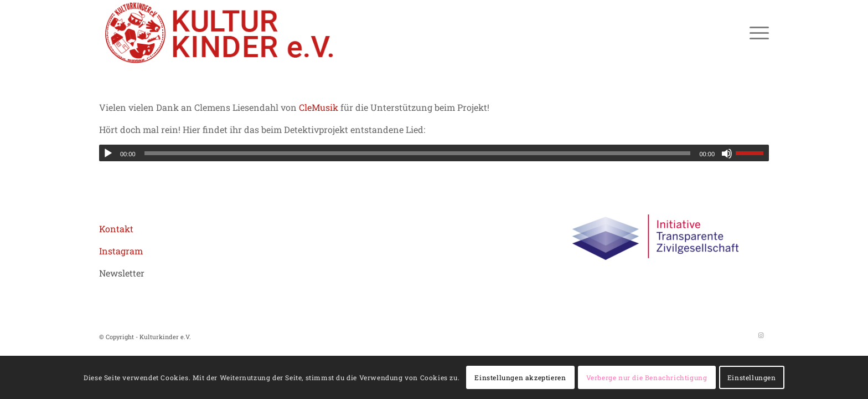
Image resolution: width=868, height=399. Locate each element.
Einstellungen (752, 377)
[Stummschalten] (727, 154)
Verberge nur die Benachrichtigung (647, 377)
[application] (434, 153)
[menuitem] (756, 33)
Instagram (121, 251)
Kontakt (116, 229)
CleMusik (319, 107)
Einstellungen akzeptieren (520, 377)
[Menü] (756, 33)
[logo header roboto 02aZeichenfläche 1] (220, 33)
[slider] (418, 153)
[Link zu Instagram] (761, 335)
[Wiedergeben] (108, 154)
